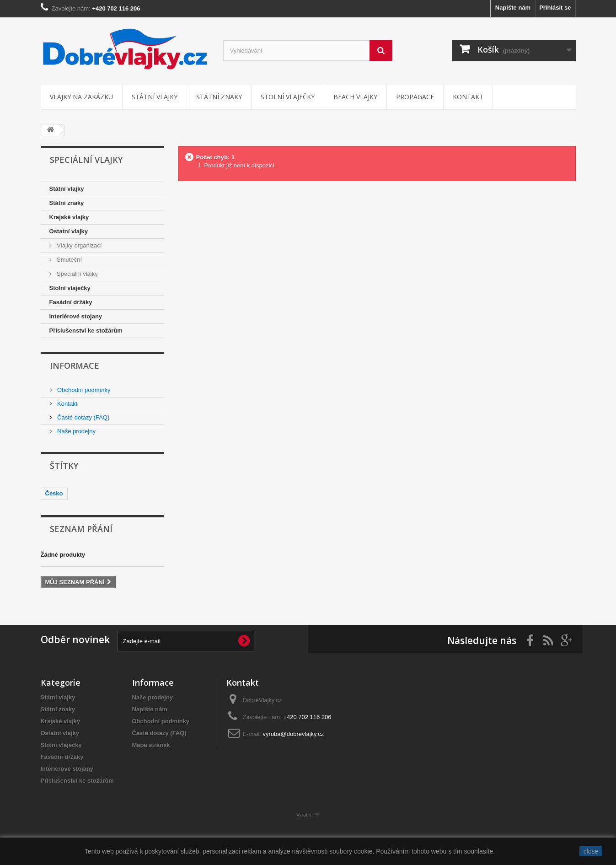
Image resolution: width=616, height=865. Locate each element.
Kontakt (468, 97)
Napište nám (513, 8)
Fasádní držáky (71, 302)
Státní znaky (219, 97)
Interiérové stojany (76, 316)
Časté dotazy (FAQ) (83, 417)
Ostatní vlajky (69, 231)
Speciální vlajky (77, 274)
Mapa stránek (151, 745)
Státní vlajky (155, 97)
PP (316, 815)
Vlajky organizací (79, 245)
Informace (75, 365)
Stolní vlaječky (288, 97)
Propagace (415, 97)
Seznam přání (81, 529)
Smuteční (69, 260)
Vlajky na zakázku (81, 97)
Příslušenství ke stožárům (86, 330)
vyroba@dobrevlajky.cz (294, 734)
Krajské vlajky (69, 217)
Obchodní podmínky (83, 390)
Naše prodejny (76, 431)
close (591, 851)
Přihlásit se (555, 8)
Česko (54, 493)
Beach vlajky (355, 97)
